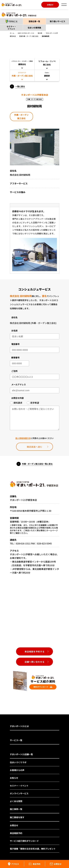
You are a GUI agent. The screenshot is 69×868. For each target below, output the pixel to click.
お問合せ (50, 5)
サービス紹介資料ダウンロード (24, 841)
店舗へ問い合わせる (35, 662)
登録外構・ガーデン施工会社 (29, 36)
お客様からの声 (17, 770)
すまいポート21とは (19, 726)
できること (11, 21)
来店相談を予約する (35, 652)
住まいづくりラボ (18, 762)
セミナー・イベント (11, 28)
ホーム (12, 33)
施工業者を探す (17, 817)
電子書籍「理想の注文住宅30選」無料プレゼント (33, 849)
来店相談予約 (16, 833)
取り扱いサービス (57, 21)
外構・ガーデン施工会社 (21, 117)
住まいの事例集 (34, 28)
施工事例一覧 (16, 809)
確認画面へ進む (35, 447)
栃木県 (40, 33)
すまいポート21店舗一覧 (21, 754)
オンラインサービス (19, 793)
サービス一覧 (16, 740)
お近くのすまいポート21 (26, 33)
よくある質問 (16, 801)
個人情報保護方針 (23, 438)
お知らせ (14, 778)
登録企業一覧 (34, 21)
